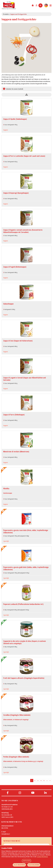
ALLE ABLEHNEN (19, 865)
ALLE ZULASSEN (34, 865)
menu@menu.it (6, 834)
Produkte (6, 14)
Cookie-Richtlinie (42, 857)
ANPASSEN (27, 861)
